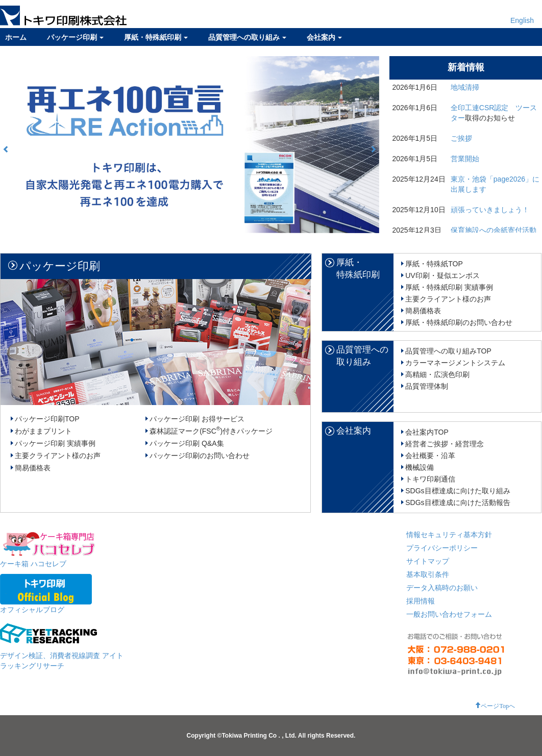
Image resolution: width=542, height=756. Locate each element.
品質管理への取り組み (247, 37)
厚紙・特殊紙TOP (434, 264)
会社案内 (324, 37)
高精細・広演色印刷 (437, 374)
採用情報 (421, 601)
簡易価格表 (33, 468)
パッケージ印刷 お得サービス (197, 419)
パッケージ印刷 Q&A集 (187, 443)
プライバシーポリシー (442, 548)
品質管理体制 (427, 386)
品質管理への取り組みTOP (448, 351)
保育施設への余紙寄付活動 (494, 230)
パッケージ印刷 (75, 37)
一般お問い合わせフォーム (449, 614)
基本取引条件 (428, 574)
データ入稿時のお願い (442, 588)
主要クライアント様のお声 (58, 456)
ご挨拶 (461, 138)
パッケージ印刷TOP (47, 419)
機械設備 (420, 467)
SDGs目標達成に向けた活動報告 (458, 502)
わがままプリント (43, 431)
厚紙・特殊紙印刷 (156, 37)
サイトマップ (428, 561)
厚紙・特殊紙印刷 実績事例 (449, 287)
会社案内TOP (427, 432)
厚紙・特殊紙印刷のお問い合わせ (459, 322)
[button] (6, 149)
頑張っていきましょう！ (490, 210)
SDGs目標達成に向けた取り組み (458, 491)
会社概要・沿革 (430, 456)
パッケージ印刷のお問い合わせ (200, 456)
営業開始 (465, 159)
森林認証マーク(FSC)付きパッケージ (211, 431)
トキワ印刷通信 (430, 479)
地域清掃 (465, 87)
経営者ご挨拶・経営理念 (445, 444)
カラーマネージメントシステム (455, 363)
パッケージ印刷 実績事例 (55, 443)
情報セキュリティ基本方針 (449, 535)
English (522, 20)
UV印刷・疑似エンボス (442, 275)
